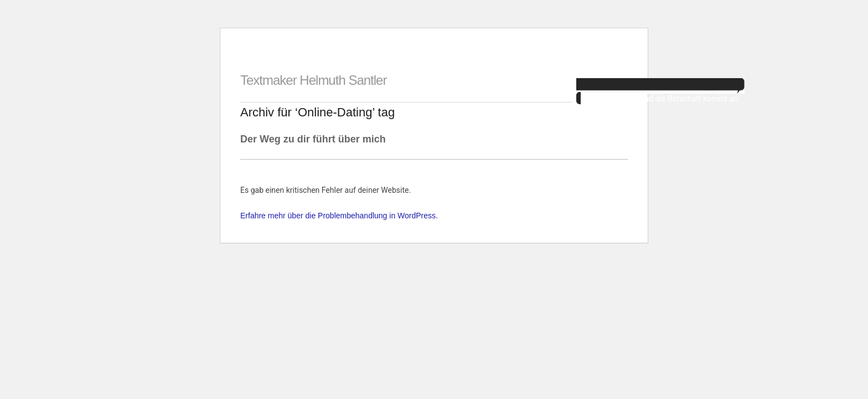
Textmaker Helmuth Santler (313, 80)
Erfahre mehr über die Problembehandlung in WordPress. (339, 216)
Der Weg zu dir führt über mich (313, 139)
